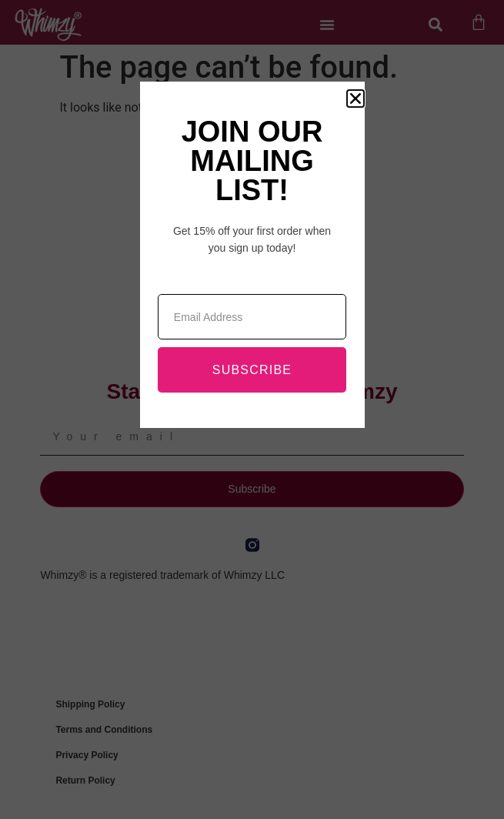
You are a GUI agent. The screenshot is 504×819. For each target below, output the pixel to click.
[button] (355, 99)
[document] (252, 409)
